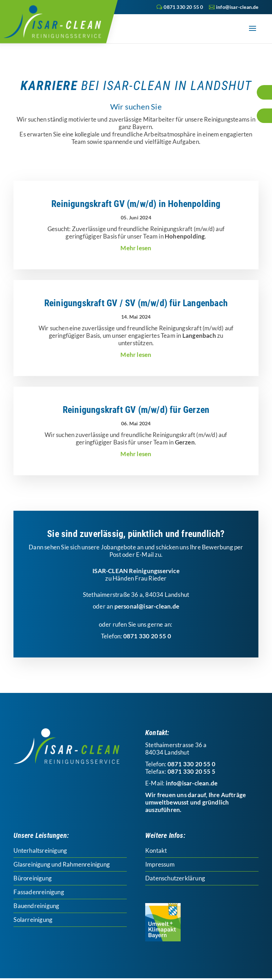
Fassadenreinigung (39, 892)
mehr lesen (136, 248)
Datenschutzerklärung (175, 878)
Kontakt (156, 850)
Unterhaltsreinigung (40, 850)
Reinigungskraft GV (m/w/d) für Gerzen (136, 410)
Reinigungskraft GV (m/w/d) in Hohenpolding (136, 204)
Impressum (160, 864)
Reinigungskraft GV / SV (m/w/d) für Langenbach (136, 303)
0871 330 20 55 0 (183, 7)
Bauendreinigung (36, 906)
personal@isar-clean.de (147, 606)
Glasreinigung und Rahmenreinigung (62, 864)
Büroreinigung (33, 878)
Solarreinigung (33, 920)
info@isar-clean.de (192, 783)
